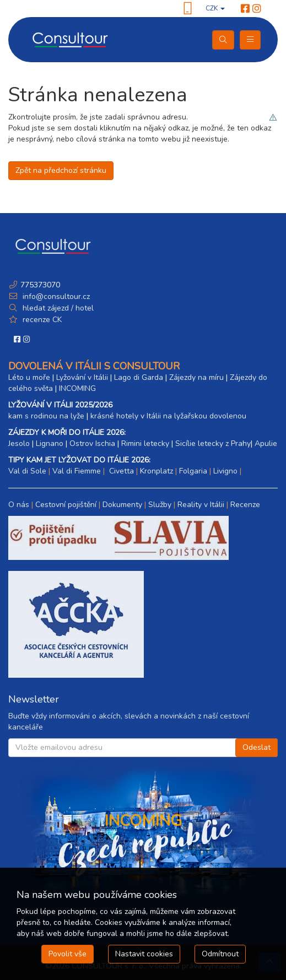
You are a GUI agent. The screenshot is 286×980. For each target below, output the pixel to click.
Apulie (266, 443)
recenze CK (42, 320)
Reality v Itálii (201, 505)
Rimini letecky (145, 443)
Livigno (225, 471)
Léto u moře (29, 377)
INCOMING (77, 388)
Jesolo (19, 443)
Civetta (120, 471)
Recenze (245, 505)
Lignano (50, 443)
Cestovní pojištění (66, 505)
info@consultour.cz (55, 296)
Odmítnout (220, 954)
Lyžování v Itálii (82, 377)
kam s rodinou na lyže (46, 416)
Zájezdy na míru (196, 377)
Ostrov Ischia (92, 443)
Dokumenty (122, 505)
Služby (160, 505)
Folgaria (193, 471)
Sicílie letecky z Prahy (213, 443)
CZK (215, 8)
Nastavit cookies (144, 954)
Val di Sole (27, 471)
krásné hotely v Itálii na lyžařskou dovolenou (168, 416)
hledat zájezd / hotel (58, 308)
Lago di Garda (139, 377)
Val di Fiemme (77, 471)
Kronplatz (157, 471)
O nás (19, 505)
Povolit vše (68, 954)
